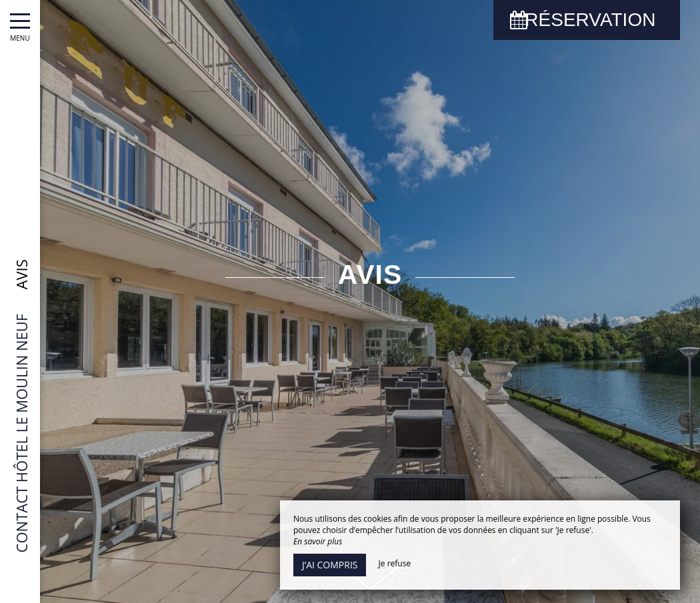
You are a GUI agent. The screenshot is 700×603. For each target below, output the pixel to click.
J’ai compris (330, 565)
